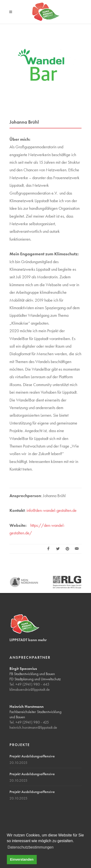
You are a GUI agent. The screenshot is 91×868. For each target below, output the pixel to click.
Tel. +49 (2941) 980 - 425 (29, 722)
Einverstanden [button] (22, 859)
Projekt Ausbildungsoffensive (32, 756)
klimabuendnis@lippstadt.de (30, 689)
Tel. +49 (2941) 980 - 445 (29, 684)
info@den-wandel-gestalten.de (52, 510)
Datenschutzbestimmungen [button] (31, 847)
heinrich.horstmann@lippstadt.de (33, 727)
